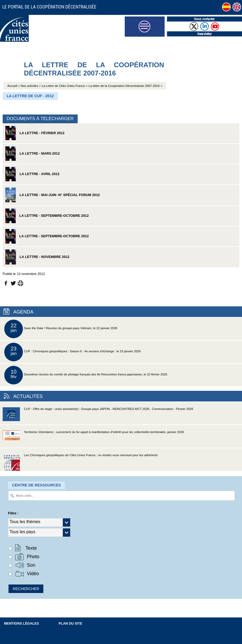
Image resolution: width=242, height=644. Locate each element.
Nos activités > (31, 86)
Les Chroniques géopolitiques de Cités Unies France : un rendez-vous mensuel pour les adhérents (80, 462)
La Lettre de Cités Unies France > (65, 86)
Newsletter (205, 34)
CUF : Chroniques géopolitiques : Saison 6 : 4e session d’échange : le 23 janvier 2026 (72, 352)
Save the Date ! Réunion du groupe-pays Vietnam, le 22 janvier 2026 (61, 329)
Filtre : (13, 513)
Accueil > (14, 86)
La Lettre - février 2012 (35, 133)
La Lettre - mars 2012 (33, 154)
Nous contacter (204, 19)
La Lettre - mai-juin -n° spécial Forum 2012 (53, 195)
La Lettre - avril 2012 (32, 174)
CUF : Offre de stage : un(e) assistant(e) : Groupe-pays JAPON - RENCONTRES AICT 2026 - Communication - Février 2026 (98, 416)
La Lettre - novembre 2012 (37, 257)
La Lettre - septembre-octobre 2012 (47, 216)
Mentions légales (22, 623)
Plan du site (71, 623)
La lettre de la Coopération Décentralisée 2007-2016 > (126, 86)
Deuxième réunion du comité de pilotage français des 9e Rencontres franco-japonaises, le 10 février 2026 (86, 375)
